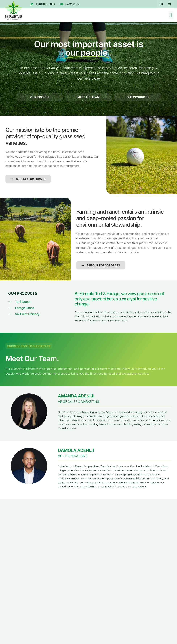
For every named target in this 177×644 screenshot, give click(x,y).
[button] (171, 15)
